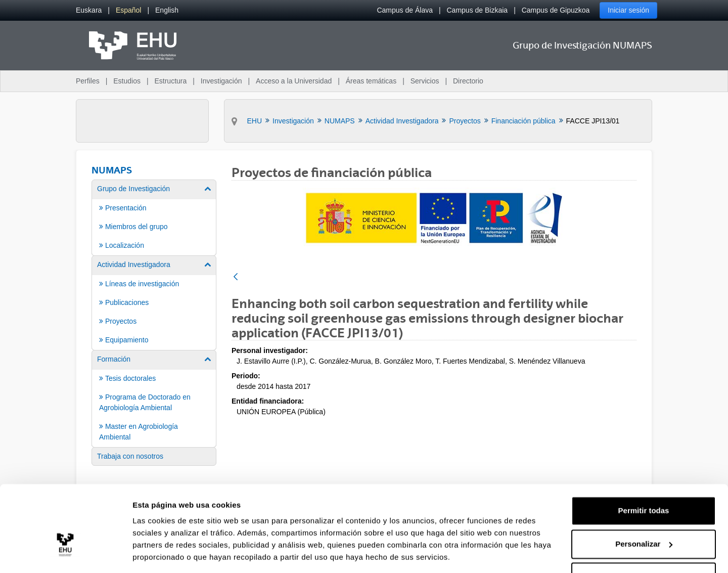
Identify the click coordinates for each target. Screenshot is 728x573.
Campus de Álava (405, 10)
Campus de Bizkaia (477, 10)
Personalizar (644, 512)
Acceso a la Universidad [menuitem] (294, 81)
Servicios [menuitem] (425, 81)
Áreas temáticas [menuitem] (371, 81)
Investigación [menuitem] (221, 81)
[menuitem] (89, 10)
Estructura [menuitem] (170, 81)
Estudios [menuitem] (127, 81)
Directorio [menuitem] (468, 81)
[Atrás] (236, 277)
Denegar (644, 545)
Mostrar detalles (162, 553)
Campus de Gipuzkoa (556, 10)
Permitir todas (644, 479)
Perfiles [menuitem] (88, 81)
